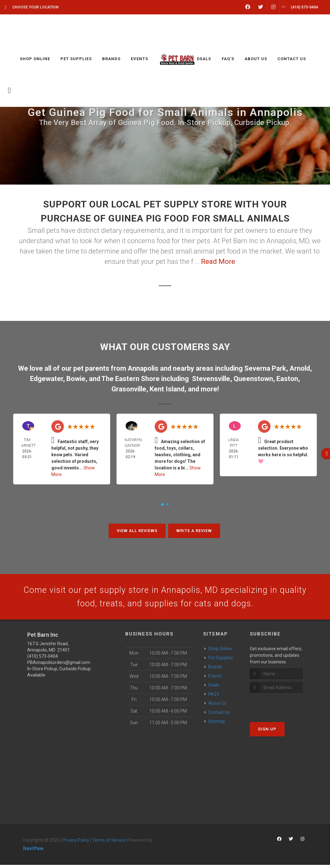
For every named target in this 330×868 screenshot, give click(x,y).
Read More (218, 261)
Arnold (300, 368)
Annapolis (143, 368)
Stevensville (211, 379)
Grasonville (129, 389)
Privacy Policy (76, 844)
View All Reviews (137, 531)
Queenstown (253, 379)
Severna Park (265, 368)
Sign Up (267, 732)
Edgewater (46, 379)
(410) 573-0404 (43, 660)
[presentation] (283, 708)
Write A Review (194, 531)
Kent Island (167, 389)
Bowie (76, 379)
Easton (287, 379)
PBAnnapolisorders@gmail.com (59, 666)
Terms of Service (109, 844)
